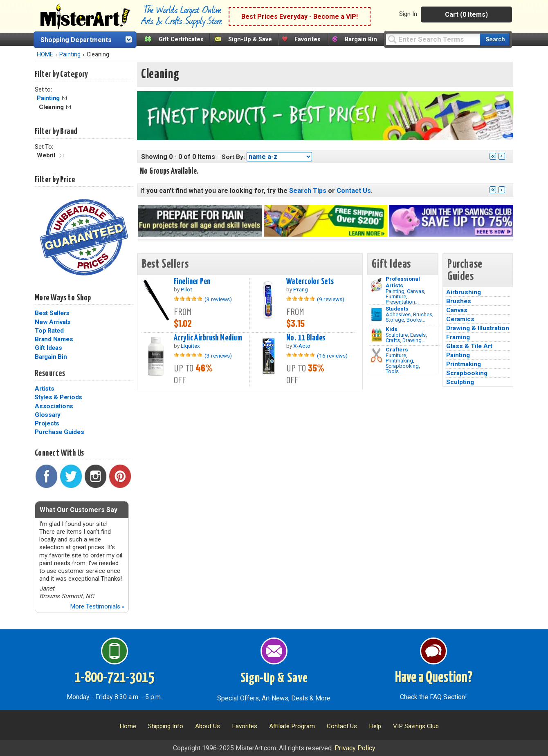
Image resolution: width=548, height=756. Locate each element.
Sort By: (233, 157)
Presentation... (402, 302)
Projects (47, 423)
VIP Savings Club (416, 726)
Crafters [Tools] (397, 349)
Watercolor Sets (310, 282)
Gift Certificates (181, 39)
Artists (44, 389)
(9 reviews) (331, 299)
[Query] (433, 39)
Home (128, 726)
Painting (70, 55)
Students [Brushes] (397, 309)
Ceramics (460, 319)
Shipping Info (166, 726)
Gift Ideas (48, 348)
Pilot (186, 289)
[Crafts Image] (376, 335)
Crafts (393, 340)
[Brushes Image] (376, 315)
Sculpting (460, 382)
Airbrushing (464, 292)
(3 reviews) (218, 299)
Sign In (408, 14)
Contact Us (354, 191)
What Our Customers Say (79, 510)
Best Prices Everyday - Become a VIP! (300, 17)
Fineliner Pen (192, 282)
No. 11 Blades (306, 338)
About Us (208, 726)
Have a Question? (434, 678)
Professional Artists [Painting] (403, 282)
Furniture (396, 296)
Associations (54, 406)
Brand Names (54, 339)
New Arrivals (53, 322)
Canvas (415, 291)
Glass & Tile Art (469, 346)
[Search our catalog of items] (495, 39)
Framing (458, 337)
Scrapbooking (402, 366)
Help (375, 726)
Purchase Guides (59, 432)
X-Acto (302, 346)
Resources (50, 374)
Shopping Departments (76, 40)
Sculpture (397, 335)
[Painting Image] (376, 285)
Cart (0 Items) (466, 15)
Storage (395, 320)
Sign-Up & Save (250, 39)
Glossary (48, 415)
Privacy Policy (355, 748)
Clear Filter (64, 98)
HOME (45, 55)
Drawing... (414, 340)
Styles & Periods (58, 397)
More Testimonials (97, 606)
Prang (301, 289)
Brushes (423, 314)
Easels (418, 335)
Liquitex (190, 346)
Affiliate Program (292, 726)
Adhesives (398, 314)
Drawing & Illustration (478, 328)
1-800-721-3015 (114, 678)
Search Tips (308, 191)
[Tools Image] (376, 356)
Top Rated (49, 331)
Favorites (308, 39)
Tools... (394, 371)
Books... (416, 320)
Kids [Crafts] (392, 329)
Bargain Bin (361, 39)
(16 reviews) (332, 356)
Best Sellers (52, 313)
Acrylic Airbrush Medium (208, 338)
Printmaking (399, 361)
